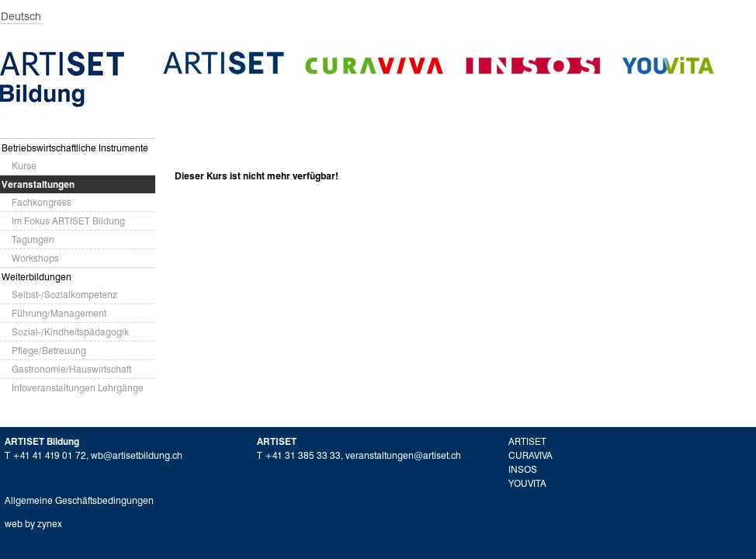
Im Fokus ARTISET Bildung (68, 221)
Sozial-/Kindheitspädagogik (70, 332)
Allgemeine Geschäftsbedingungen (79, 500)
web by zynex (33, 524)
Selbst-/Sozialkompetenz (64, 295)
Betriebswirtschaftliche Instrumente (75, 148)
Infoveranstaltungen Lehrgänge (78, 388)
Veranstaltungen (38, 184)
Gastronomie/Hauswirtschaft (71, 369)
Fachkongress (42, 202)
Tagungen (33, 240)
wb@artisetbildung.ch (137, 455)
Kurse (24, 166)
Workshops (35, 258)
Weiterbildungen (36, 277)
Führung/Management (59, 313)
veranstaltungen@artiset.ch (403, 455)
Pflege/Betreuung (49, 351)
